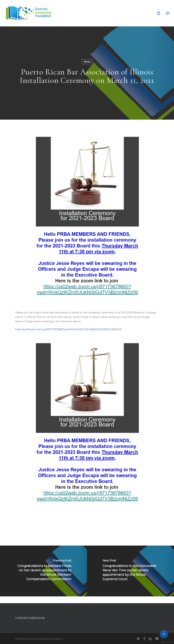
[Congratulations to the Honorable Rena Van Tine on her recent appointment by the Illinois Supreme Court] (130, 571)
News (87, 62)
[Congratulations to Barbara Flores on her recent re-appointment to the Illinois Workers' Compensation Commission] (43, 571)
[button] (168, 13)
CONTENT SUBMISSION (30, 618)
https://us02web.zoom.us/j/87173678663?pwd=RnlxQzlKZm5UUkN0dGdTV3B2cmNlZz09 (68, 329)
